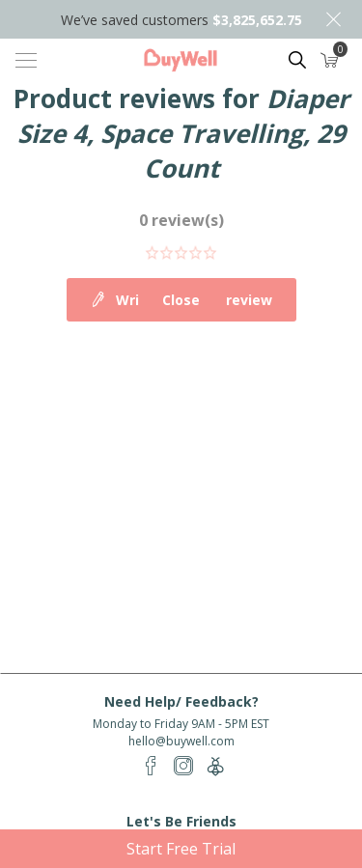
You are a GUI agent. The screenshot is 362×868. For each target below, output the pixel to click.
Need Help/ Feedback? (181, 701)
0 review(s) (181, 220)
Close (333, 19)
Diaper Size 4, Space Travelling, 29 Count (183, 133)
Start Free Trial (181, 849)
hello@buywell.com (181, 741)
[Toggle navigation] (26, 60)
